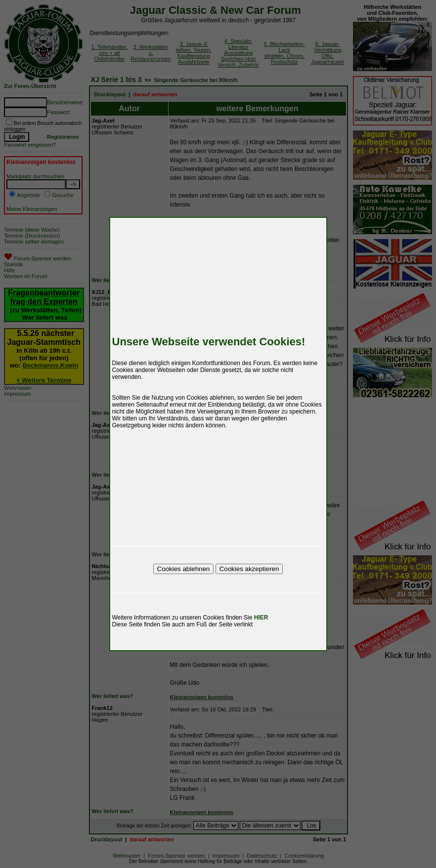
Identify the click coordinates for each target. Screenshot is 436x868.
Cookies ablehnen (184, 569)
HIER (261, 618)
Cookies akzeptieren (249, 569)
